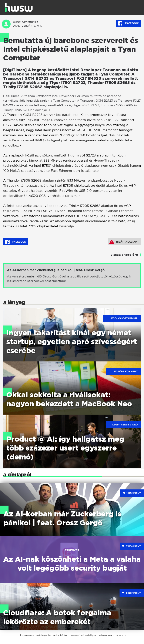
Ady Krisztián (30, 22)
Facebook (128, 23)
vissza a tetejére (124, 255)
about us (121, 635)
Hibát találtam (123, 242)
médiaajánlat (44, 635)
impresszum (27, 635)
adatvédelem (107, 635)
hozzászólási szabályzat (83, 635)
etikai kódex (60, 635)
